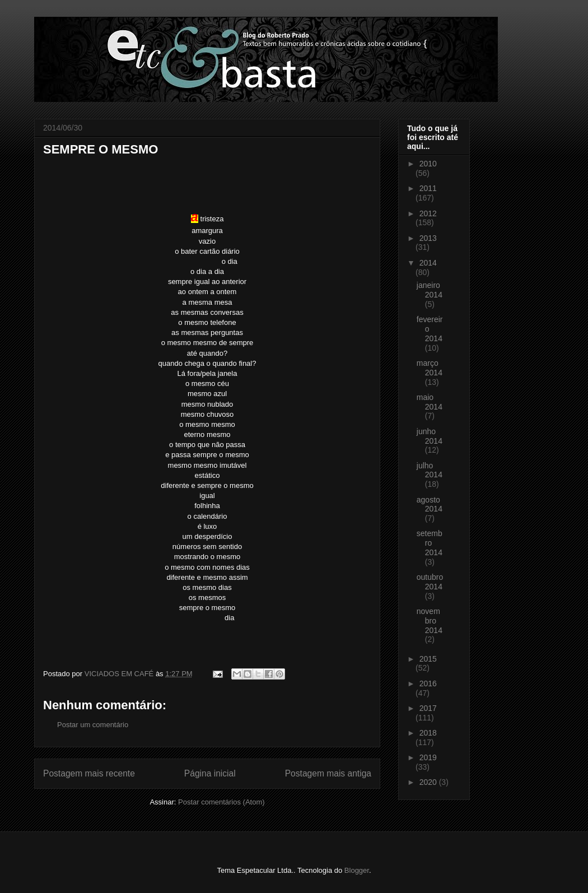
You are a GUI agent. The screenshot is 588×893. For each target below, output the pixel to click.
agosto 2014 (430, 504)
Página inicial (210, 773)
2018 (428, 733)
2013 (428, 238)
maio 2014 (430, 402)
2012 (428, 213)
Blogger (357, 870)
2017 (428, 708)
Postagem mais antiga (328, 773)
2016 (428, 683)
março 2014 (430, 368)
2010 (428, 164)
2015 (428, 659)
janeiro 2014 (430, 290)
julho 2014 (430, 470)
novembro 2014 (430, 621)
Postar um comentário (93, 725)
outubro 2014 (430, 582)
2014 (428, 263)
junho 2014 (430, 436)
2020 (429, 782)
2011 (428, 188)
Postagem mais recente (89, 773)
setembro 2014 (430, 543)
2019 (428, 757)
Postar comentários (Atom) (221, 802)
